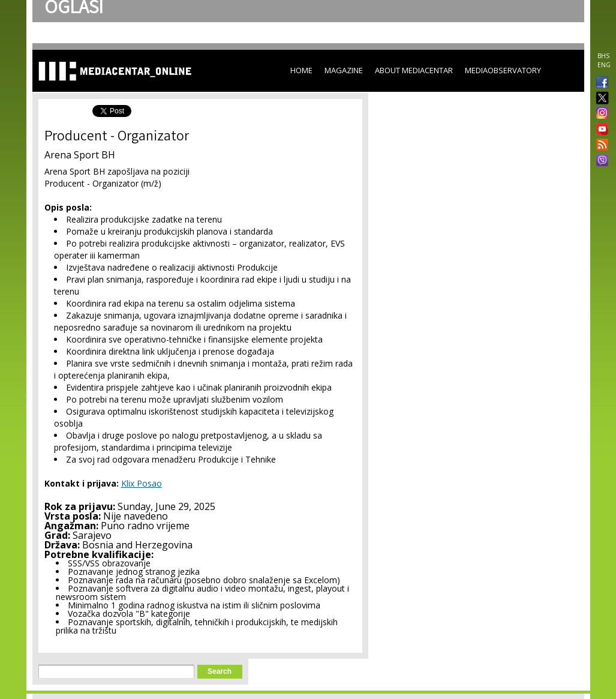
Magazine (344, 70)
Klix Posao (142, 483)
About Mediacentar (414, 70)
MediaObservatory (503, 70)
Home (301, 70)
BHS (603, 56)
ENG (604, 65)
